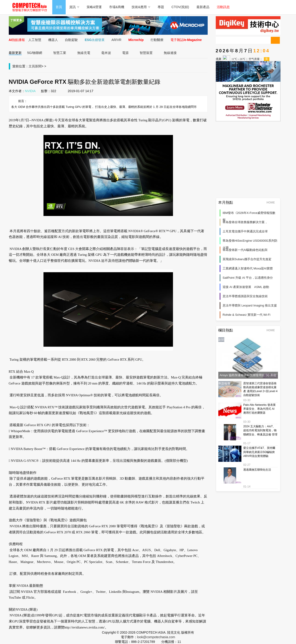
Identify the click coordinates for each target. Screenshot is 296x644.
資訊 (74, 7)
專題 (161, 7)
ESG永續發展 (95, 40)
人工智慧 (35, 40)
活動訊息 (223, 7)
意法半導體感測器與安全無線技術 (245, 296)
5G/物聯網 (35, 53)
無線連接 (170, 53)
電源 (125, 53)
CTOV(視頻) (180, 7)
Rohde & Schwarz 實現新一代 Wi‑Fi (247, 315)
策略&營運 (94, 7)
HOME (272, 203)
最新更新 (15, 53)
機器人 (53, 40)
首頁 (59, 7)
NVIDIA (30, 91)
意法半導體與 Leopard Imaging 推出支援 (250, 305)
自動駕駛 (71, 40)
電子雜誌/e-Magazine (186, 40)
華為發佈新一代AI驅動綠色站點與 (245, 250)
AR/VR (116, 40)
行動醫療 (157, 40)
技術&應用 (141, 7)
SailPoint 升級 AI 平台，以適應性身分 (248, 278)
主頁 (32, 66)
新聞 (38, 66)
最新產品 (203, 7)
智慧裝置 (146, 53)
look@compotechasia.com (156, 637)
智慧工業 (60, 53)
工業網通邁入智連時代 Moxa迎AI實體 (248, 268)
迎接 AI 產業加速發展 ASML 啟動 (246, 287)
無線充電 (84, 53)
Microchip (136, 40)
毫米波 (106, 53)
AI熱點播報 (17, 40)
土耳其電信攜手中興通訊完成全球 (245, 231)
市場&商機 (117, 7)
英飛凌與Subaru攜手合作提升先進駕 (247, 259)
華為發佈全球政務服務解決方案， (245, 222)
